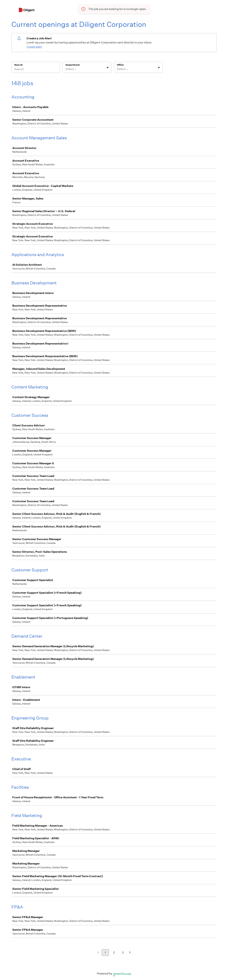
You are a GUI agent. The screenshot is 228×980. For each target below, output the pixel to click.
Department (73, 65)
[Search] (36, 70)
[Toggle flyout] (108, 68)
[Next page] (130, 953)
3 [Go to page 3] (123, 953)
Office (120, 65)
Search (18, 65)
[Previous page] (98, 953)
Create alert (34, 47)
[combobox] (66, 69)
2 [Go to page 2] (114, 953)
